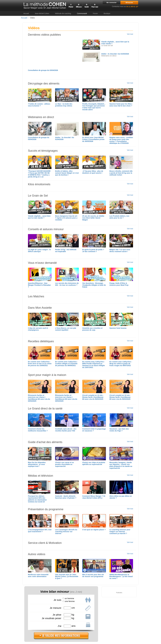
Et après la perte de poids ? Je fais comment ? (93, 251)
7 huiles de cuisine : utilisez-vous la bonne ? (39, 105)
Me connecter (111, 3)
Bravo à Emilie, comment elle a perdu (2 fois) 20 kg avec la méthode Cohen (121, 173)
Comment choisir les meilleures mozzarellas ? (38, 430)
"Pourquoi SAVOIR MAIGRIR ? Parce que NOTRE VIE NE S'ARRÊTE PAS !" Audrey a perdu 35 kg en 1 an (39, 174)
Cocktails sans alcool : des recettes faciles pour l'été (66, 430)
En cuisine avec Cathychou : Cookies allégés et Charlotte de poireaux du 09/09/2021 (66, 364)
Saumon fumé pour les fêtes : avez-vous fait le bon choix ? (121, 105)
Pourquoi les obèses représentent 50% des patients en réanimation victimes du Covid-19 (37, 499)
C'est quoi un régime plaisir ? (94, 530)
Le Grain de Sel (107, 46)
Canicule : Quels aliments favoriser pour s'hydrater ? (66, 497)
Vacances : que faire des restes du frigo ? (119, 430)
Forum (95, 13)
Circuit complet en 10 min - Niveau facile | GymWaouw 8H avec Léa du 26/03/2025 (93, 397)
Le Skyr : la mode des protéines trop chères (64, 105)
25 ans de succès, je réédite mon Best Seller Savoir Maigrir (93, 218)
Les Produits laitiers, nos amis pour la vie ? (119, 217)
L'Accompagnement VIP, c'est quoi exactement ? (40, 531)
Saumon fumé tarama (118, 328)
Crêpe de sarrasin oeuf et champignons (38, 329)
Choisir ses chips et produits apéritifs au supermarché (94, 463)
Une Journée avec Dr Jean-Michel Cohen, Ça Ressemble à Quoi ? (67, 576)
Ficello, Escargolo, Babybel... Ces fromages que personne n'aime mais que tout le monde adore (94, 107)
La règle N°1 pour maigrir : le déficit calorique (39, 251)
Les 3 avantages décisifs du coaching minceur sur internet (66, 532)
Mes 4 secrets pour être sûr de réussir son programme (93, 576)
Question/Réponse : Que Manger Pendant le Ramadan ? (39, 285)
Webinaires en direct (109, 56)
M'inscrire (129, 3)
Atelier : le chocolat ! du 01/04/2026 (115, 54)
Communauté (82, 13)
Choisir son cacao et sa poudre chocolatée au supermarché (64, 464)
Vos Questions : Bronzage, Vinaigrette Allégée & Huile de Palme (94, 285)
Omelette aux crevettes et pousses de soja (92, 329)
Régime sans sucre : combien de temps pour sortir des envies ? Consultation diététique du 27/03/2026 (121, 140)
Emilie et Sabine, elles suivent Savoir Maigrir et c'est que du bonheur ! (67, 173)
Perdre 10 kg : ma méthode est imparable (66, 251)
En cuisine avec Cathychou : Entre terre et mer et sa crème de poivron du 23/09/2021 (40, 364)
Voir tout (130, 34)
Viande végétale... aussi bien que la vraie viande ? (39, 217)
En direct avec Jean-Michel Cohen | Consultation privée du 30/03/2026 (93, 139)
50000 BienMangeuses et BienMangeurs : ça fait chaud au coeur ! (121, 576)
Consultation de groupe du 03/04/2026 (43, 70)
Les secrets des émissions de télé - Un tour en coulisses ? (67, 284)
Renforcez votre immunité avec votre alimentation (38, 576)
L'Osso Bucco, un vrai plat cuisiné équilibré (66, 329)
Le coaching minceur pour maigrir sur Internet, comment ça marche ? (120, 532)
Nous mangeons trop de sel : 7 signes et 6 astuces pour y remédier (67, 218)
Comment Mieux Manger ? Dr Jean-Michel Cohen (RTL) (94, 497)
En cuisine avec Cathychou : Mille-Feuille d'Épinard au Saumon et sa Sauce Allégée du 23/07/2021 (94, 365)
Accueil (26, 13)
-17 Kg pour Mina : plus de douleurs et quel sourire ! (93, 172)
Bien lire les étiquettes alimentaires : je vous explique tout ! (37, 464)
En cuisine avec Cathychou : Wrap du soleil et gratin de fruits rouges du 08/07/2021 (121, 364)
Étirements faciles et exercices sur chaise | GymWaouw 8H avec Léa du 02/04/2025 (39, 398)
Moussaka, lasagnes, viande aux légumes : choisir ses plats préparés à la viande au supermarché (121, 465)
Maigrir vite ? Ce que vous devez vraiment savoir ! (120, 251)
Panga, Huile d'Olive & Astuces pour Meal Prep (119, 284)
